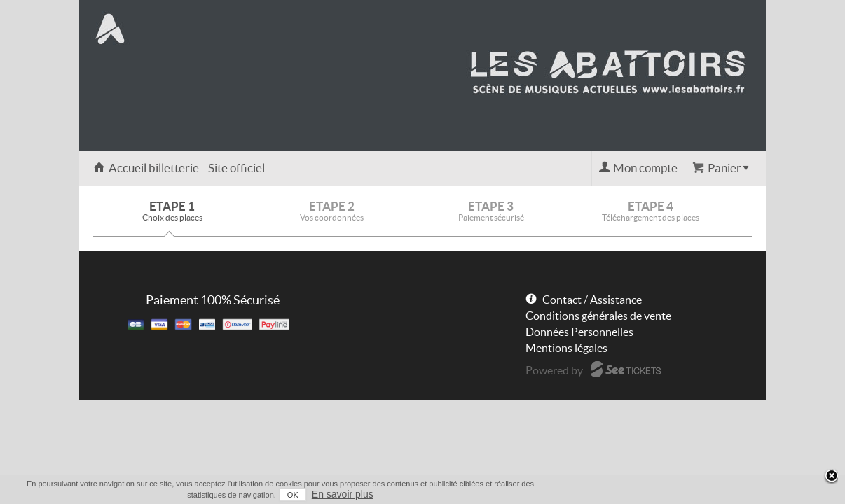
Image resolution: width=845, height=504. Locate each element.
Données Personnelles (579, 332)
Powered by (554, 370)
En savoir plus (739, 494)
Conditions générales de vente (598, 316)
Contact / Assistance (592, 300)
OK (689, 495)
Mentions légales (566, 348)
